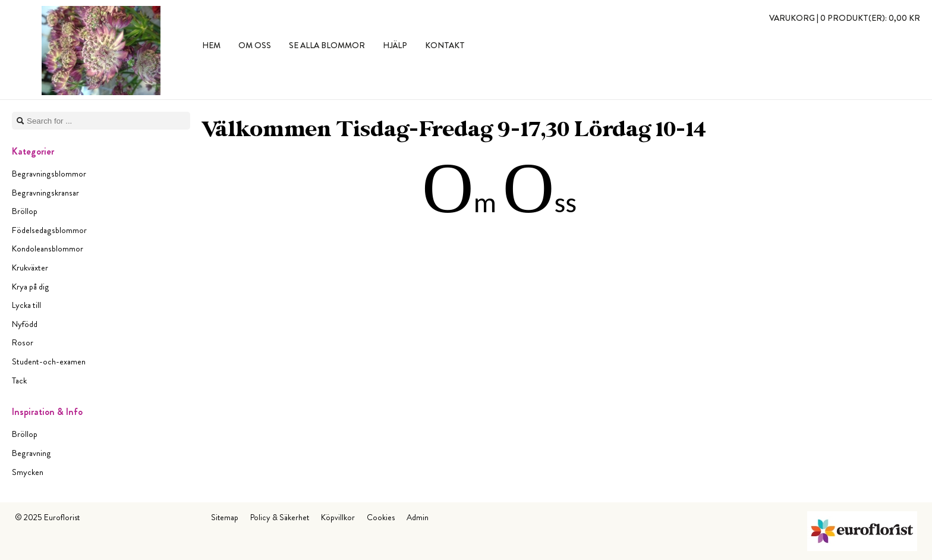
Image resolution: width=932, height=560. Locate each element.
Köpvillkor (338, 517)
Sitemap (225, 517)
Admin (418, 517)
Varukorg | (845, 18)
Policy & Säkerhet (280, 517)
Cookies (381, 517)
